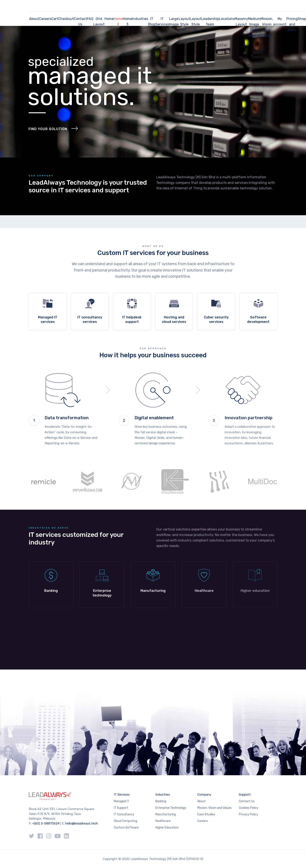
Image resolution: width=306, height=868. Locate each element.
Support (245, 795)
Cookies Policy (249, 808)
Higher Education (167, 828)
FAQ (90, 19)
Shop (302, 19)
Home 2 (118, 22)
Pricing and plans (292, 24)
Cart (55, 19)
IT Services (162, 22)
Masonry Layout (241, 22)
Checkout (66, 19)
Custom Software (126, 828)
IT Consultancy (124, 814)
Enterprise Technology (171, 808)
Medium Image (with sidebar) (254, 27)
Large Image (174, 22)
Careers (45, 19)
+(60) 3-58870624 (46, 823)
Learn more (51, 585)
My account (280, 22)
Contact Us (80, 22)
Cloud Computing (125, 821)
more (48, 311)
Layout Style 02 (196, 24)
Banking (161, 801)
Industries (140, 19)
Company (204, 795)
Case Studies (206, 814)
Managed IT (121, 801)
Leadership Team (210, 22)
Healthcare (163, 821)
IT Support (121, 808)
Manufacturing (166, 814)
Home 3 (127, 22)
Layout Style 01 (184, 24)
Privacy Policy (249, 814)
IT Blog (152, 22)
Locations (227, 19)
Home (109, 19)
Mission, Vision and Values (267, 27)
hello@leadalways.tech (82, 823)
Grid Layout (99, 22)
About (34, 19)
